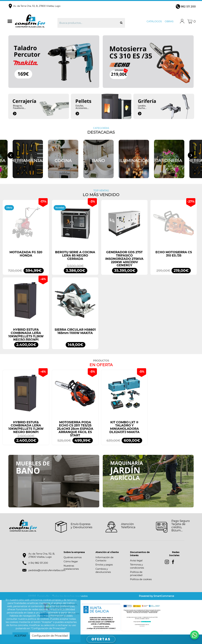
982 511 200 (188, 6)
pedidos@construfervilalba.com (47, 570)
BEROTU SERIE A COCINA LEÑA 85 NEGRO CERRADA (75, 255)
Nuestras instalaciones (71, 567)
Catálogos (154, 21)
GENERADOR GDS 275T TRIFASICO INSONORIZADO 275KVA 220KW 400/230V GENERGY (124, 259)
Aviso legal (136, 560)
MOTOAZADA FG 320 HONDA (26, 254)
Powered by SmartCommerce (156, 596)
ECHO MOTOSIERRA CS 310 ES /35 (174, 254)
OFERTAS (101, 639)
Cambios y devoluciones (103, 570)
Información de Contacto (104, 559)
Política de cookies (141, 579)
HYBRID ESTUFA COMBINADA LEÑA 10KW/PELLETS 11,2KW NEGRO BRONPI (26, 335)
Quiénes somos (73, 557)
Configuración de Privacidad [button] (50, 636)
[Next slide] (191, 155)
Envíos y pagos (104, 565)
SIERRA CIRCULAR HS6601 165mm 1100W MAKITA (75, 331)
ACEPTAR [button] (20, 636)
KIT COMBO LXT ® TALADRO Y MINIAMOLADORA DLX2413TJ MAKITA (124, 427)
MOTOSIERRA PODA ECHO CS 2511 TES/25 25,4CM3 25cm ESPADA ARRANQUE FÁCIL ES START (75, 429)
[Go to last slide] (11, 155)
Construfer (36, 21)
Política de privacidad (136, 574)
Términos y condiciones (137, 566)
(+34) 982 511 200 (38, 563)
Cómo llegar (71, 561)
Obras (169, 21)
